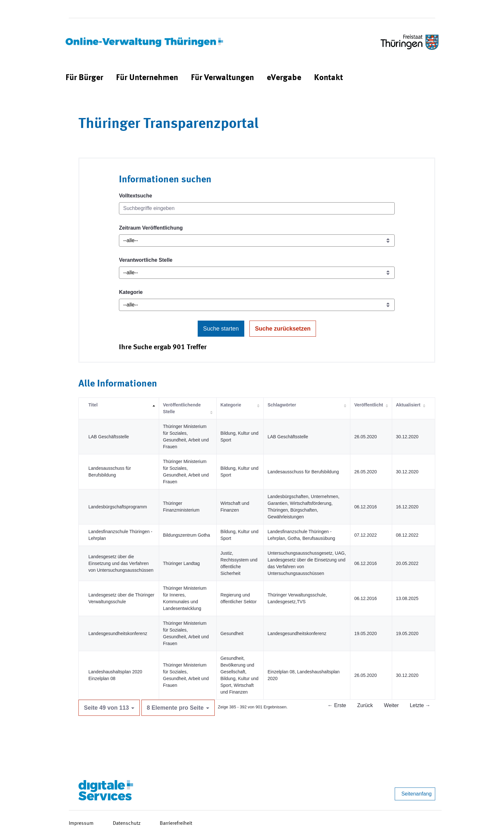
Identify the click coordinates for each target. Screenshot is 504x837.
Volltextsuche (135, 196)
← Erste (337, 705)
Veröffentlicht (369, 405)
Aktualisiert (408, 405)
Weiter (392, 705)
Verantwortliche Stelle (146, 260)
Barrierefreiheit (176, 823)
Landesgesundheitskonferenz (118, 633)
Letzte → (420, 705)
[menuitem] (84, 78)
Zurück (365, 705)
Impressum (81, 823)
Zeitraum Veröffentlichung (151, 228)
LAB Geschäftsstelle (109, 437)
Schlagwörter (282, 405)
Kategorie (131, 292)
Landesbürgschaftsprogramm (118, 507)
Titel (93, 405)
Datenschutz (127, 823)
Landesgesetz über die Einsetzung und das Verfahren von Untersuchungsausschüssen (121, 563)
